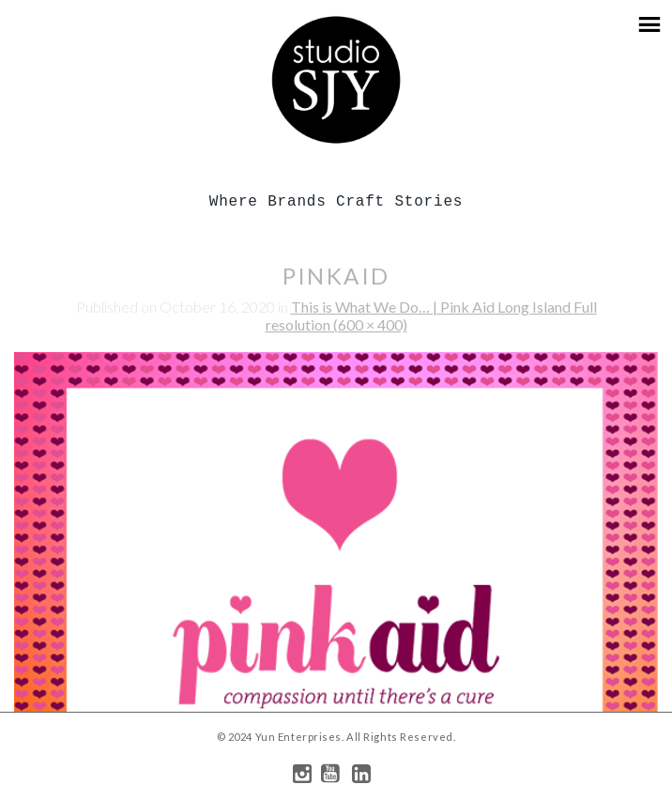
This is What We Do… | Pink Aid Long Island (432, 307)
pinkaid (336, 276)
